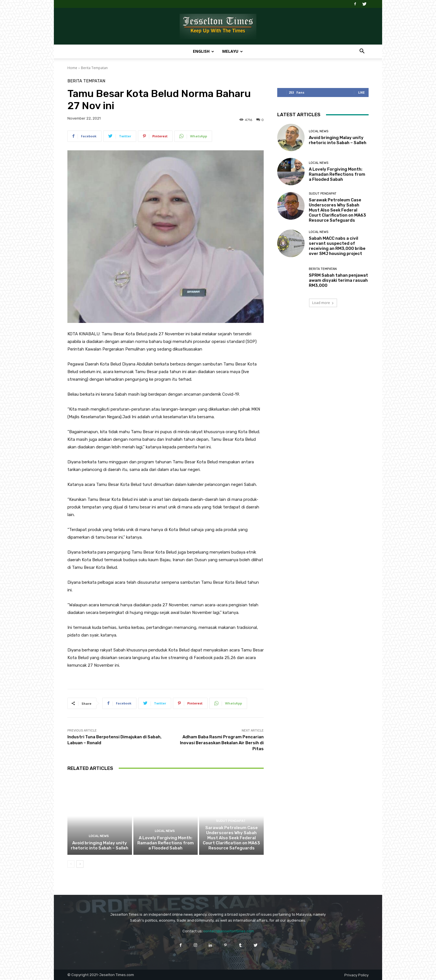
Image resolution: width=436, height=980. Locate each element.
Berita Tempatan (94, 68)
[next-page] (80, 864)
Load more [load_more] (323, 303)
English (203, 51)
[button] (362, 52)
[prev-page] (71, 864)
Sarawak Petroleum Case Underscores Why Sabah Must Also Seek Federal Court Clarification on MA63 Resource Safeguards (231, 838)
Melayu (233, 51)
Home (72, 68)
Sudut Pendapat (231, 821)
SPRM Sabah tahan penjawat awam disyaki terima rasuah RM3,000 (338, 280)
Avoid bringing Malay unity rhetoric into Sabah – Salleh (100, 845)
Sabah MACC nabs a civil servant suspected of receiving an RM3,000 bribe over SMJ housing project (337, 246)
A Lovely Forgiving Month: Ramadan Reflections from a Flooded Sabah (166, 843)
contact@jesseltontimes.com (229, 931)
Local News (99, 836)
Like (361, 92)
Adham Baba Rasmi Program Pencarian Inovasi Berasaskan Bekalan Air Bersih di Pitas (222, 743)
